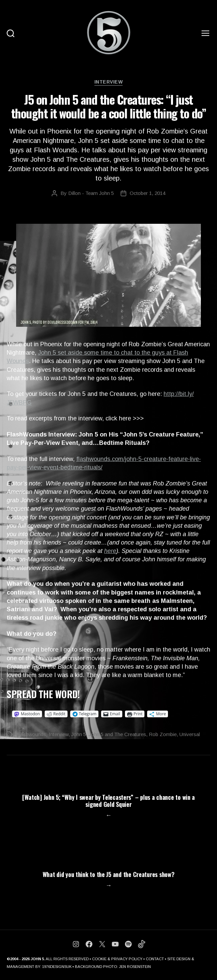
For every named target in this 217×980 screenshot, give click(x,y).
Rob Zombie (163, 734)
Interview (109, 82)
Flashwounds (31, 734)
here (110, 551)
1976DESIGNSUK (57, 967)
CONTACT (155, 959)
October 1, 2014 (147, 193)
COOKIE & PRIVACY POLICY (117, 959)
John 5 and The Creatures (117, 734)
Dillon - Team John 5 (91, 193)
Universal (190, 734)
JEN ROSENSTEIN (135, 967)
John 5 (79, 734)
